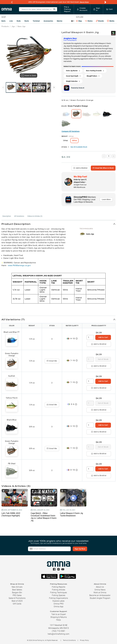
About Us (100, 587)
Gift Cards (17, 604)
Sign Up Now (80, 549)
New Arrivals (17, 587)
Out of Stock (103, 359)
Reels (27, 21)
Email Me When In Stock (103, 168)
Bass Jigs (21, 26)
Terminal (36, 21)
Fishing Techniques (58, 593)
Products (5, 26)
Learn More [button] (106, 199)
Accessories (48, 21)
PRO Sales (17, 595)
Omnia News (100, 590)
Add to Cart (103, 337)
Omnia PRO (59, 604)
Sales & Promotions (17, 598)
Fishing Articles (59, 590)
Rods (19, 21)
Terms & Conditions (69, 640)
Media (111, 21)
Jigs (13, 26)
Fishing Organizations (58, 598)
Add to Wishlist (80, 168)
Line (11, 21)
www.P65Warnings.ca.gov (19, 265)
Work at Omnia (100, 593)
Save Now (84, 2)
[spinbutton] (90, 337)
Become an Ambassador (100, 595)
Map (79, 21)
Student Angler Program (100, 598)
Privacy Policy (84, 640)
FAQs (58, 620)
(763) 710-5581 (58, 631)
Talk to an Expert (59, 614)
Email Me (52, 361)
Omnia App (58, 607)
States (89, 21)
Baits (3, 21)
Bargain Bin (17, 593)
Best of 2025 (17, 601)
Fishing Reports (59, 587)
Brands (100, 21)
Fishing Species (59, 595)
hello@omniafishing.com (58, 634)
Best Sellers (17, 590)
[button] (58, 224)
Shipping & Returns (59, 617)
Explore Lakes (58, 601)
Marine (60, 21)
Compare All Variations (71, 131)
